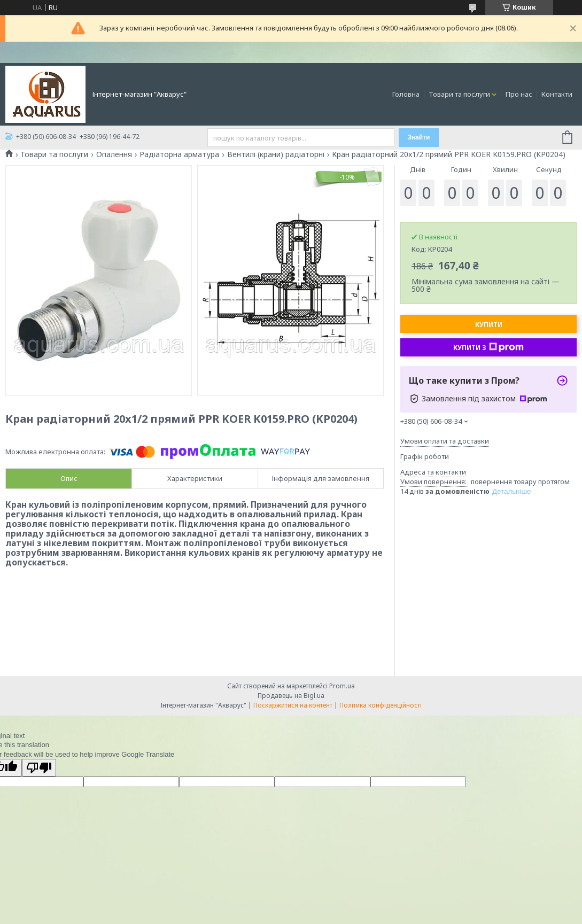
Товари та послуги (459, 94)
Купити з (488, 347)
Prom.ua (342, 686)
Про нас (519, 94)
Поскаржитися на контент (293, 705)
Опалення (114, 154)
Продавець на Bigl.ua (291, 696)
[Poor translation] (39, 768)
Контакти (557, 94)
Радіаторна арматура (179, 154)
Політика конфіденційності (381, 705)
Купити (489, 325)
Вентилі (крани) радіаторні (276, 154)
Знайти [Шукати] (418, 137)
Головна (406, 94)
